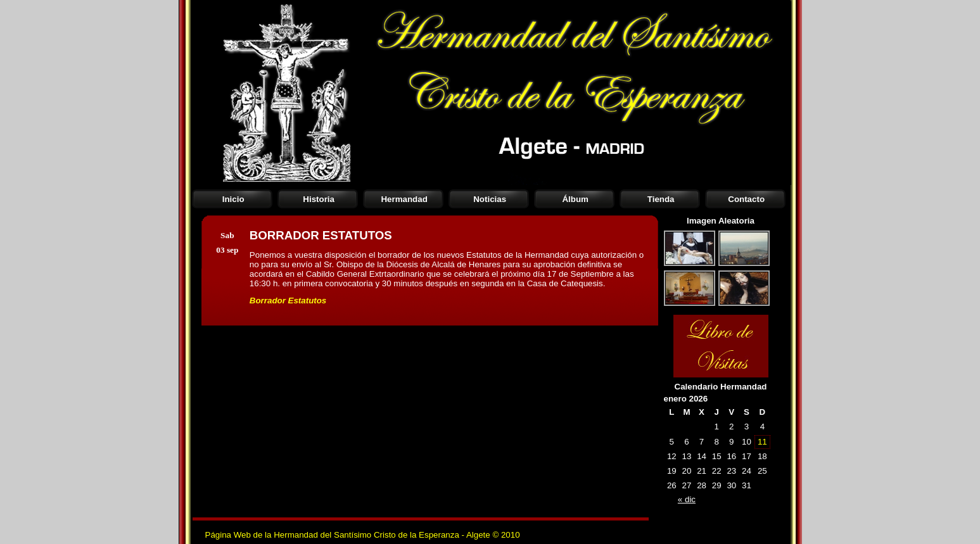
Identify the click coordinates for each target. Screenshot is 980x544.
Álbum (575, 199)
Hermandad (404, 199)
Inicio (233, 199)
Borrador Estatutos (288, 300)
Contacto (746, 199)
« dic (687, 499)
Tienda (661, 199)
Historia (319, 199)
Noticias (490, 199)
